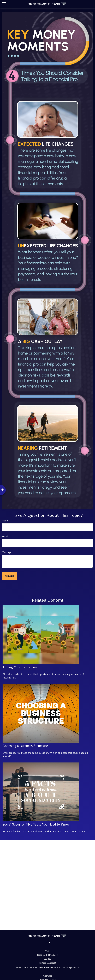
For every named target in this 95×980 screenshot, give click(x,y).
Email (5, 536)
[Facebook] (45, 942)
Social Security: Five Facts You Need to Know (36, 824)
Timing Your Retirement (20, 667)
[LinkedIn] (49, 942)
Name (5, 521)
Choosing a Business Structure (25, 746)
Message (7, 552)
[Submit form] (10, 576)
